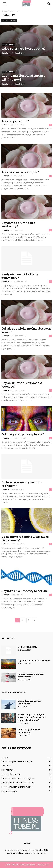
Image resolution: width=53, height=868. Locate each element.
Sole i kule (6, 766)
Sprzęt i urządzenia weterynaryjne (17, 761)
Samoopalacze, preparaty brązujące (18, 783)
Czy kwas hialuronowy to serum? (25, 591)
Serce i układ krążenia (11, 774)
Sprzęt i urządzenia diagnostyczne (17, 787)
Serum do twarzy (9, 20)
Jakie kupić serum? (15, 121)
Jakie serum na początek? (20, 172)
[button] (49, 4)
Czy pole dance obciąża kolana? (34, 660)
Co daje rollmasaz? (27, 647)
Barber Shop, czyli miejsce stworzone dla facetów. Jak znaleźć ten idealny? (32, 717)
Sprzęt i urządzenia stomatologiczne (18, 778)
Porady (5, 757)
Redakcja (6, 53)
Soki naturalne (8, 770)
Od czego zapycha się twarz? (23, 434)
